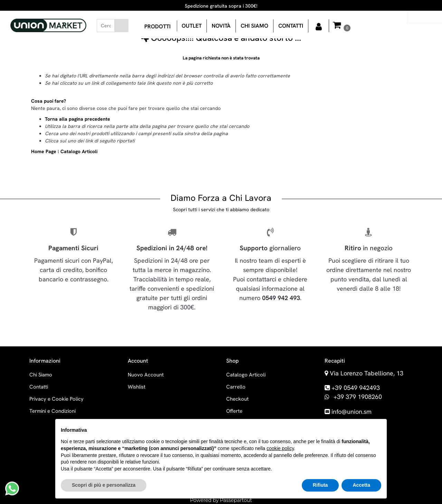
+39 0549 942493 (356, 388)
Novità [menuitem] (221, 26)
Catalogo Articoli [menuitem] (246, 375)
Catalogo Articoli (79, 151)
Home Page (44, 151)
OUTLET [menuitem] (192, 26)
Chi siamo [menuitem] (254, 26)
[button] (121, 26)
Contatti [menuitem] (291, 26)
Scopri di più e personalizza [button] (104, 485)
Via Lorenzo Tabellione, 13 (367, 373)
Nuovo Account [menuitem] (146, 375)
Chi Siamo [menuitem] (41, 375)
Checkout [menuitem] (237, 399)
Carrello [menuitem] (236, 387)
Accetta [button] (361, 485)
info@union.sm (352, 412)
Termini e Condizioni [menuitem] (52, 411)
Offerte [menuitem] (234, 411)
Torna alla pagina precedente (78, 119)
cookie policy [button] (280, 448)
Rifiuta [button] (320, 485)
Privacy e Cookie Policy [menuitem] (56, 399)
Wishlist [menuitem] (137, 387)
